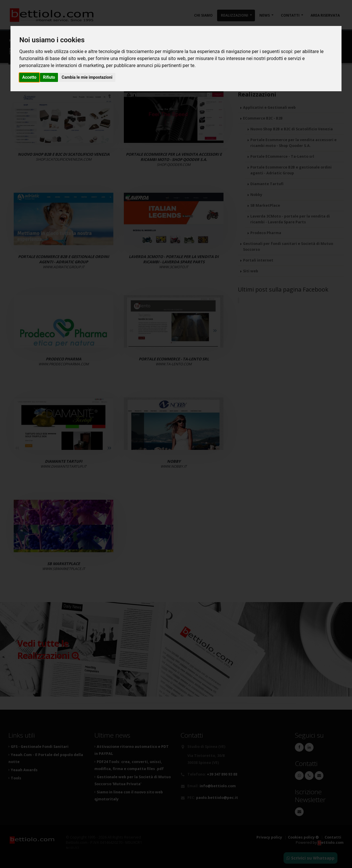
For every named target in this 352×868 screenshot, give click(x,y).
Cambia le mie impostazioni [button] (87, 77)
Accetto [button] (29, 77)
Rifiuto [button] (49, 77)
